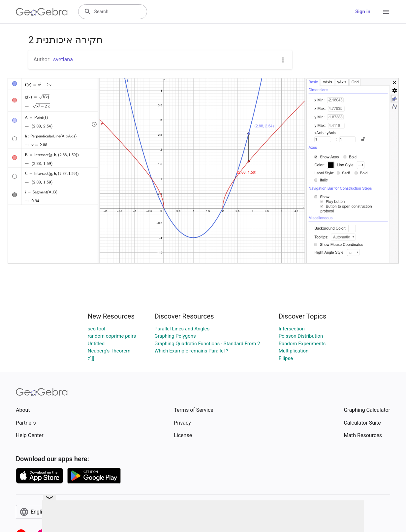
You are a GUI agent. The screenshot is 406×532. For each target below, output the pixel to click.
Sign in (363, 12)
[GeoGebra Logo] (42, 12)
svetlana (63, 59)
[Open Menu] (386, 12)
